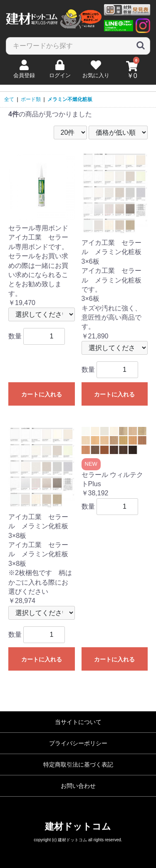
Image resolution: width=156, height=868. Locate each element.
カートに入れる (42, 394)
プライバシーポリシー (78, 743)
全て (9, 99)
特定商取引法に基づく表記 (78, 765)
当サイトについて (78, 722)
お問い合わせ (78, 786)
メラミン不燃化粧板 (70, 99)
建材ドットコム (78, 826)
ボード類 (31, 99)
